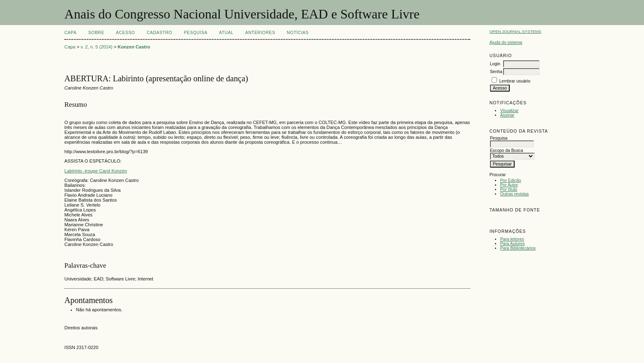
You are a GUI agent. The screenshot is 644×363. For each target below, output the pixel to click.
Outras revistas (515, 194)
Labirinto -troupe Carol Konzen (96, 171)
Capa (71, 33)
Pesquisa (196, 33)
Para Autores (513, 244)
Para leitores (512, 239)
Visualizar (509, 111)
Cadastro (159, 33)
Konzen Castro (134, 47)
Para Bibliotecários (518, 248)
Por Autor (509, 185)
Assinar (507, 115)
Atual (226, 33)
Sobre (96, 33)
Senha (496, 72)
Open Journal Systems (515, 31)
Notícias (298, 33)
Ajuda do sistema (506, 43)
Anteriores (260, 33)
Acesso (125, 33)
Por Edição (511, 180)
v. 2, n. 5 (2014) (97, 47)
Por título (509, 190)
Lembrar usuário (515, 81)
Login (495, 64)
